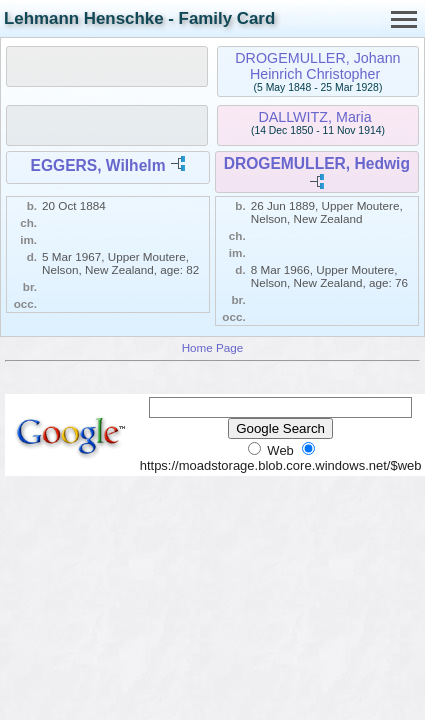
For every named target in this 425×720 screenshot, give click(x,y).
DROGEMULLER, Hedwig (317, 163)
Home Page (213, 347)
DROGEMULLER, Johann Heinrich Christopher (317, 66)
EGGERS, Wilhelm (97, 165)
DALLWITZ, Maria (314, 117)
